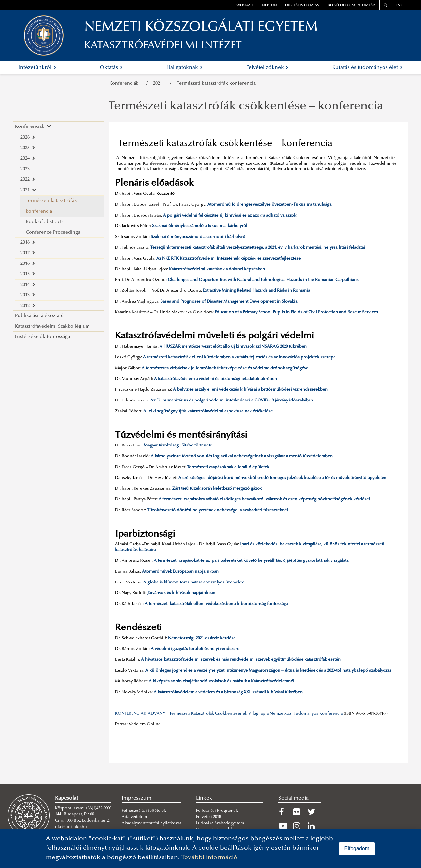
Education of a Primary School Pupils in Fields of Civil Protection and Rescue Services (296, 312)
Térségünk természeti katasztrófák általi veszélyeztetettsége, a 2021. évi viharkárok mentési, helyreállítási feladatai (258, 248)
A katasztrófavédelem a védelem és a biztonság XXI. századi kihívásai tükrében (228, 692)
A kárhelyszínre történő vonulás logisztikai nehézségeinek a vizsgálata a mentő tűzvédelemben (242, 456)
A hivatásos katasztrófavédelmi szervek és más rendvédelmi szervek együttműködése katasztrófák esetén (241, 660)
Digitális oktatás (302, 5)
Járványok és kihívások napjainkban (181, 593)
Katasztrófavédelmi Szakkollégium (52, 326)
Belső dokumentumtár (351, 5)
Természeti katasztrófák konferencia (216, 84)
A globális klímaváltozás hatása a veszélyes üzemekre (194, 582)
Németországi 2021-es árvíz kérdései (202, 638)
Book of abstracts (45, 222)
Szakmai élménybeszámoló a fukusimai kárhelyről (200, 226)
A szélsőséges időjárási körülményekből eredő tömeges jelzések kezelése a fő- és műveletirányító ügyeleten (282, 478)
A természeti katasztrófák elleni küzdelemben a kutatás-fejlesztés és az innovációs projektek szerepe (239, 357)
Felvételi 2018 (209, 817)
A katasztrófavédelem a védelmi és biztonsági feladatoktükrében (215, 379)
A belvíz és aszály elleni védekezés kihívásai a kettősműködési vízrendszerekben (250, 390)
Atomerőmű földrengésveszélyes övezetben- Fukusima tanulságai (270, 205)
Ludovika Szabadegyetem (220, 823)
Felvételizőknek (267, 68)
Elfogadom (357, 848)
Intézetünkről (37, 68)
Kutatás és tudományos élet (367, 68)
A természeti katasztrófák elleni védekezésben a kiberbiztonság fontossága (216, 604)
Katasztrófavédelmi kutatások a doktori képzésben (217, 269)
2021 (159, 84)
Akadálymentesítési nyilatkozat (151, 823)
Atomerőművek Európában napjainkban (180, 572)
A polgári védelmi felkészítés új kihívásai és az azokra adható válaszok (230, 216)
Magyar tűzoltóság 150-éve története (178, 445)
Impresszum (136, 798)
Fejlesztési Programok (217, 811)
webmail (245, 5)
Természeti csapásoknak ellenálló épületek (228, 467)
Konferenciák (125, 84)
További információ (209, 858)
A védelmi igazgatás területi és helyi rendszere (195, 649)
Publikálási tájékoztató (39, 316)
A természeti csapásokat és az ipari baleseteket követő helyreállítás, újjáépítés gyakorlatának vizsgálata (251, 561)
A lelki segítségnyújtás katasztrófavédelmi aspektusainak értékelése (208, 411)
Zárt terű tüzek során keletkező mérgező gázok (217, 489)
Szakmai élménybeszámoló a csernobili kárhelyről (199, 237)
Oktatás (111, 68)
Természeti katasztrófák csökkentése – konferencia (246, 107)
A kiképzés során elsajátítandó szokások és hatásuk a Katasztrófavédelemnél (222, 681)
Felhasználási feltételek (144, 811)
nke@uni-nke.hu (71, 827)
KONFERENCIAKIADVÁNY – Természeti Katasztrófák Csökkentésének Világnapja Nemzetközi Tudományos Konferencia (229, 714)
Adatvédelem (134, 817)
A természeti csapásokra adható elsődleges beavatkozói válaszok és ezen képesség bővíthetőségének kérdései (264, 499)
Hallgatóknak (185, 68)
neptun (270, 5)
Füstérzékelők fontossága (43, 337)
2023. (26, 169)
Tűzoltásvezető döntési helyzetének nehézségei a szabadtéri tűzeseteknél (218, 510)
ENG (400, 5)
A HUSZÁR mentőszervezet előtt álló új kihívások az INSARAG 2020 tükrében (233, 347)
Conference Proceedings (53, 232)
